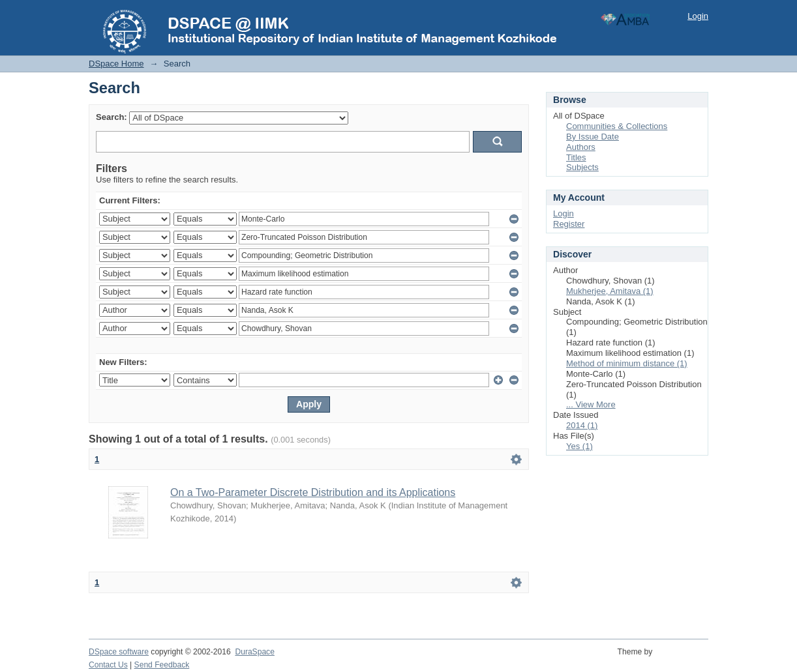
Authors (581, 147)
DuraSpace (254, 652)
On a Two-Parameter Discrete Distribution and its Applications (313, 492)
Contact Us (108, 665)
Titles (576, 157)
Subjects (582, 167)
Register (569, 224)
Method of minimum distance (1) (627, 363)
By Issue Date (593, 137)
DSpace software (119, 652)
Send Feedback (162, 665)
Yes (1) (579, 446)
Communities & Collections (617, 126)
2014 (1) (582, 425)
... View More (591, 404)
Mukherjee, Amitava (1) (610, 291)
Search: (112, 117)
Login (698, 16)
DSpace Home (116, 64)
